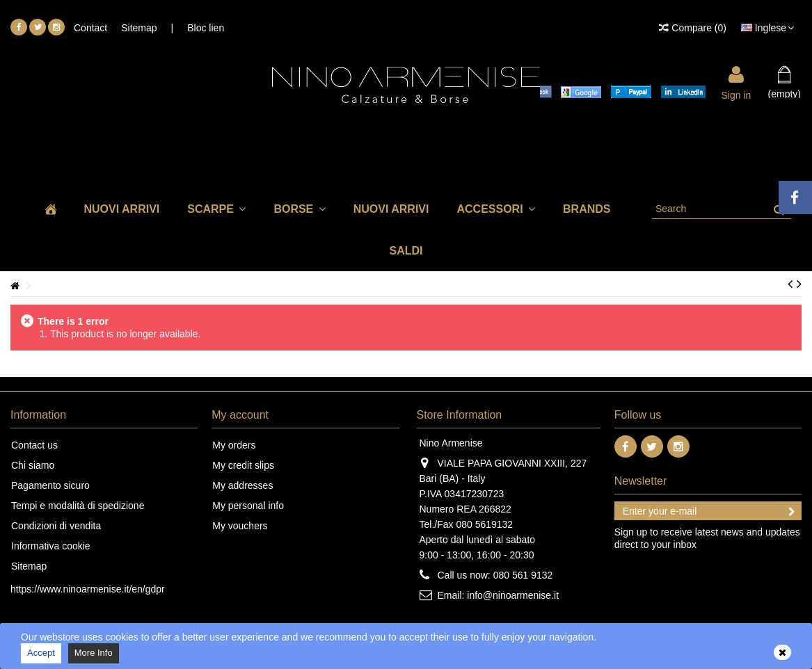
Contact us (34, 445)
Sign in (736, 95)
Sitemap (139, 28)
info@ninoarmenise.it (513, 595)
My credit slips (243, 465)
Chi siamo (33, 465)
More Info (94, 653)
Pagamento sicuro (50, 485)
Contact (90, 28)
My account (240, 415)
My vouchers (240, 526)
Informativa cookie (51, 546)
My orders (234, 445)
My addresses (242, 485)
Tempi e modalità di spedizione (78, 506)
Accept (41, 653)
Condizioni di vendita (56, 526)
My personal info (248, 506)
